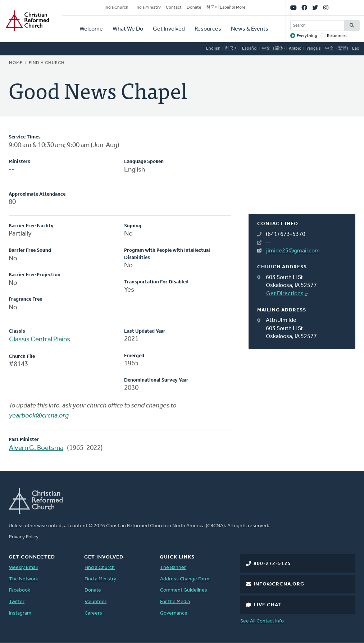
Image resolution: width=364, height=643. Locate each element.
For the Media (175, 602)
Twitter (17, 602)
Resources (208, 29)
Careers (93, 613)
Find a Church (115, 8)
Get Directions (285, 294)
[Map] (302, 174)
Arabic (295, 49)
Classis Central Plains (40, 340)
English (213, 49)
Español (250, 49)
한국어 (231, 49)
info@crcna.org (279, 584)
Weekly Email (23, 568)
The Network (24, 579)
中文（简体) (273, 49)
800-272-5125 (272, 564)
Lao (356, 49)
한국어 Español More (226, 8)
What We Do (128, 29)
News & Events (250, 29)
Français (313, 49)
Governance (174, 613)
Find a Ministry (147, 8)
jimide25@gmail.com (293, 251)
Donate (194, 8)
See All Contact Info (262, 621)
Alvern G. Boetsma (36, 448)
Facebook (20, 590)
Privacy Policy (24, 537)
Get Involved (169, 29)
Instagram (20, 613)
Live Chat (267, 605)
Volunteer (95, 602)
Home (16, 63)
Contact (174, 8)
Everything (307, 36)
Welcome (91, 29)
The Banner (173, 568)
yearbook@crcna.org (39, 416)
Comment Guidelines (184, 590)
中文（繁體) (336, 49)
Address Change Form (185, 579)
